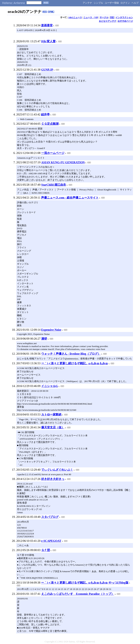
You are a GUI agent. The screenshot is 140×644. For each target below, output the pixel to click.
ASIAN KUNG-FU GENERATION (63, 162)
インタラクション (124, 17)
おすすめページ (125, 21)
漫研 (44, 339)
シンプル (98, 3)
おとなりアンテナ (108, 21)
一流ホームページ (53, 153)
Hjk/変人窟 (48, 41)
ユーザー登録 (112, 3)
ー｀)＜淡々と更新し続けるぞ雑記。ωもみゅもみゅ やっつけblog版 (85, 583)
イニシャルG (50, 386)
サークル (104, 17)
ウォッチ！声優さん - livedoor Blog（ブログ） (71, 354)
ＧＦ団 (46, 550)
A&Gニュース (75, 17)
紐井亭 (45, 114)
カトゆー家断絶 (51, 414)
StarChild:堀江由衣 (54, 185)
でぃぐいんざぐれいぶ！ (57, 470)
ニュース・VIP (91, 17)
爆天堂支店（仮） (53, 427)
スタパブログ (50, 517)
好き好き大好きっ (53, 479)
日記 (112, 17)
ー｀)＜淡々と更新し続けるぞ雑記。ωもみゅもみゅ (75, 363)
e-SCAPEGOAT (51, 541)
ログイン (125, 3)
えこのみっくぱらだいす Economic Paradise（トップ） (78, 594)
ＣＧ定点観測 (50, 124)
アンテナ (87, 3)
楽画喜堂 (47, 25)
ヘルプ (135, 3)
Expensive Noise (51, 330)
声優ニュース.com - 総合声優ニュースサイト (70, 198)
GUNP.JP (47, 70)
